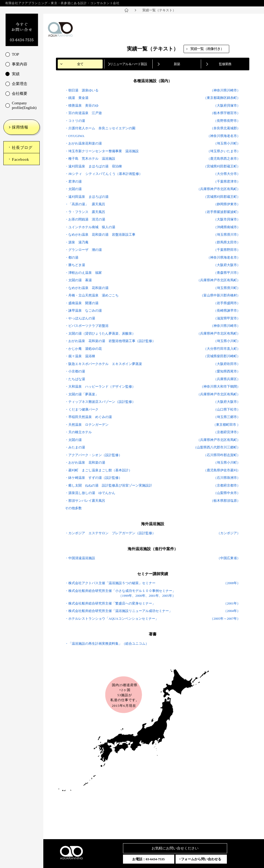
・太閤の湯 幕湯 (78, 280)
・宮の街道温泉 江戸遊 (83, 113)
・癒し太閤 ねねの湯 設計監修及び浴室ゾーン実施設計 (109, 485)
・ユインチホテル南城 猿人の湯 (90, 227)
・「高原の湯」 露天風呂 (85, 204)
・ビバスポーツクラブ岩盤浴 (87, 326)
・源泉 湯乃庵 (77, 242)
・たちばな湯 (75, 379)
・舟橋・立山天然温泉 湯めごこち (92, 295)
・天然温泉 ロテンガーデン (87, 425)
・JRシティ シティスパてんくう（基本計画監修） (104, 174)
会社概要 (20, 93)
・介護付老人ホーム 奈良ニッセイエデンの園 (100, 128)
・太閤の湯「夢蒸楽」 (82, 394)
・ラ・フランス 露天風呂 (85, 212)
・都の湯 (72, 257)
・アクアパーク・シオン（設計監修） (93, 455)
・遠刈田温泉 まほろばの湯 (87, 197)
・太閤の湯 (73, 189)
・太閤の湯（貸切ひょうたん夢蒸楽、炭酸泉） (100, 333)
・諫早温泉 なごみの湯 (83, 310)
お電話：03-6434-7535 (148, 859)
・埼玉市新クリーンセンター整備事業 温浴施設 (102, 151)
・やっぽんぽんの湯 (80, 318)
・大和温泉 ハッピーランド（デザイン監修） (100, 386)
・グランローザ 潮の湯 (83, 250)
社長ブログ (22, 148)
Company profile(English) (24, 105)
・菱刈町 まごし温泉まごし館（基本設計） (98, 470)
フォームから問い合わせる (201, 859)
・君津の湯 (73, 181)
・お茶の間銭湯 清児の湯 (85, 219)
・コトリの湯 (75, 121)
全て (80, 64)
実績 (16, 74)
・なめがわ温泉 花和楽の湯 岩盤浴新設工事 (100, 235)
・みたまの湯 (75, 447)
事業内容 (20, 64)
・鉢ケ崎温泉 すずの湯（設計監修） (93, 478)
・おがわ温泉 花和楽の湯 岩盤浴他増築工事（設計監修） (110, 341)
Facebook (20, 159)
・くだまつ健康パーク (82, 409)
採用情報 (20, 127)
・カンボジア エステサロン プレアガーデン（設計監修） (110, 533)
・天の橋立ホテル (78, 432)
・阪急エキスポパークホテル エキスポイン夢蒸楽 (104, 364)
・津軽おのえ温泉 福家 (83, 273)
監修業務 (225, 64)
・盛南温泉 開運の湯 (82, 303)
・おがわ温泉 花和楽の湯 (85, 462)
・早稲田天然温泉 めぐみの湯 (88, 417)
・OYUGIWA (75, 136)
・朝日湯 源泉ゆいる (82, 90)
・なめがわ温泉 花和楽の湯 (87, 288)
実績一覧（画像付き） (207, 49)
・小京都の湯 (75, 371)
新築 (177, 64)
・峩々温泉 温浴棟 (80, 356)
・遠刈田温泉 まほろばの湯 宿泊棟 (93, 166)
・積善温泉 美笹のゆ (82, 105)
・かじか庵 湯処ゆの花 (83, 349)
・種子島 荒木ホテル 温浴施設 (90, 159)
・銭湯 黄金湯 (77, 98)
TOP (15, 54)
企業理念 (20, 84)
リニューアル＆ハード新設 (128, 64)
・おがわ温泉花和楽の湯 (83, 143)
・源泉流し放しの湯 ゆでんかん (90, 493)
